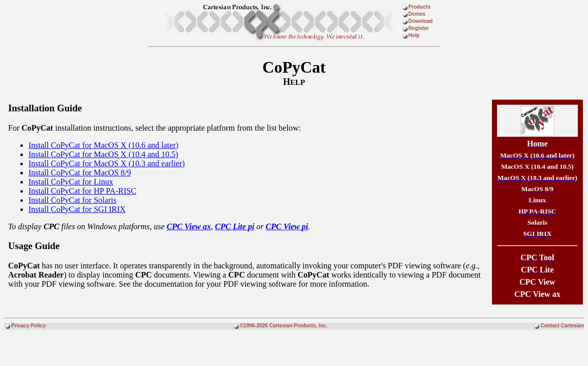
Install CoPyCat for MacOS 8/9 (80, 173)
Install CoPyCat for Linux (71, 182)
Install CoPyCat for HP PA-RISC (82, 191)
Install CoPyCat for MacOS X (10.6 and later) (103, 145)
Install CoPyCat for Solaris (72, 200)
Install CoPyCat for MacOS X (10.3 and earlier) (106, 163)
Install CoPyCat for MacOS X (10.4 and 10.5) (103, 154)
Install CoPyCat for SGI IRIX (77, 209)
